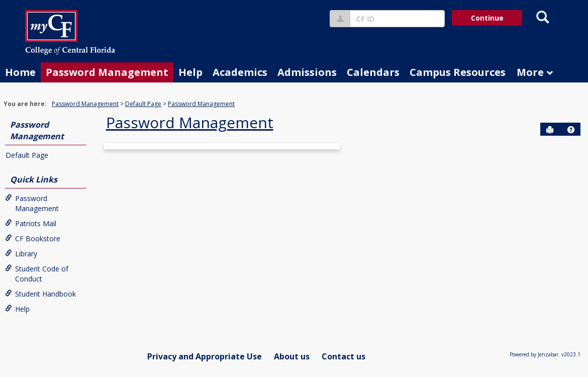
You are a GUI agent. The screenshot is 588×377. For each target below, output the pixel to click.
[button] (571, 130)
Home (20, 72)
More (535, 72)
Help (190, 72)
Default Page (143, 104)
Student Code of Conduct (37, 274)
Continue (487, 18)
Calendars (373, 72)
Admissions (307, 72)
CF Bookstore (33, 239)
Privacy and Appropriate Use (205, 356)
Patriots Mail (31, 223)
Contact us (344, 356)
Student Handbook (40, 294)
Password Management (107, 72)
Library (21, 254)
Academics (240, 72)
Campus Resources (458, 72)
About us (292, 356)
